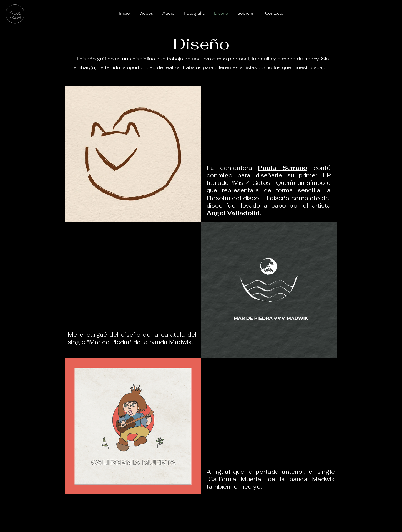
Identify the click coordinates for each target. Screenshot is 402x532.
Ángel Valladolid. (234, 213)
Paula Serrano (283, 168)
